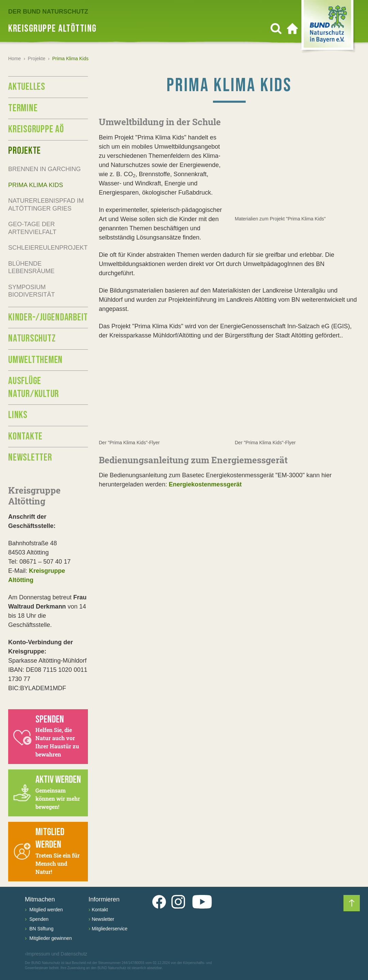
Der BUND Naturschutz (48, 12)
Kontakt (100, 910)
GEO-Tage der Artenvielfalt (32, 228)
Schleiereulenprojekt (48, 248)
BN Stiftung (41, 929)
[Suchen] (276, 29)
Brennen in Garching (44, 169)
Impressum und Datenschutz (56, 954)
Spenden (38, 919)
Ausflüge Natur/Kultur (34, 387)
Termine (23, 108)
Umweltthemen (35, 360)
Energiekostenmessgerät (205, 485)
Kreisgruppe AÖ (36, 129)
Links (18, 415)
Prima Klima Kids (36, 185)
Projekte (37, 59)
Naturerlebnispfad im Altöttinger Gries (46, 205)
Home (14, 59)
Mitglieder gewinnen (50, 938)
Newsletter (30, 458)
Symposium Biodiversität (32, 291)
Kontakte (25, 436)
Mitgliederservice (110, 929)
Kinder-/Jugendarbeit (48, 317)
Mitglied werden (45, 910)
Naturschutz (32, 338)
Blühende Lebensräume (31, 268)
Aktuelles (27, 87)
